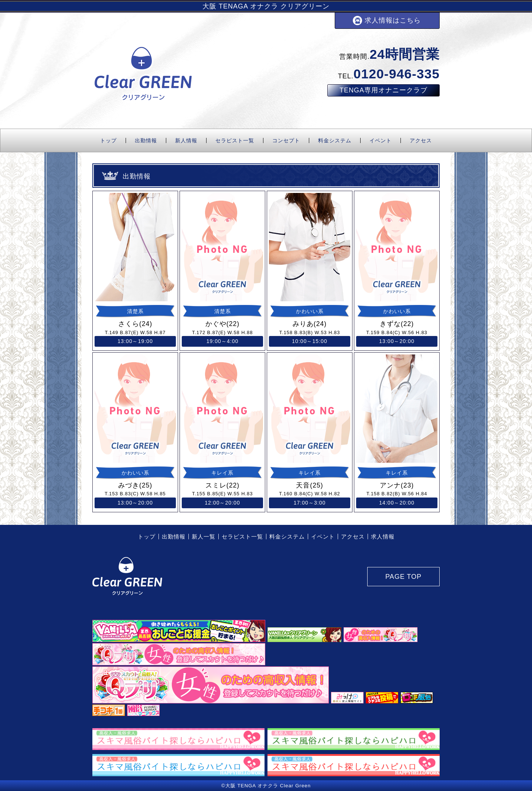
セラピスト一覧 (235, 140)
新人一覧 (204, 537)
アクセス (421, 140)
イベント (381, 140)
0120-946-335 (397, 74)
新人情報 (186, 140)
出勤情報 (146, 140)
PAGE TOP (403, 577)
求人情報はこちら (393, 20)
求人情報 (383, 537)
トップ (108, 140)
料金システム (335, 140)
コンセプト (286, 140)
